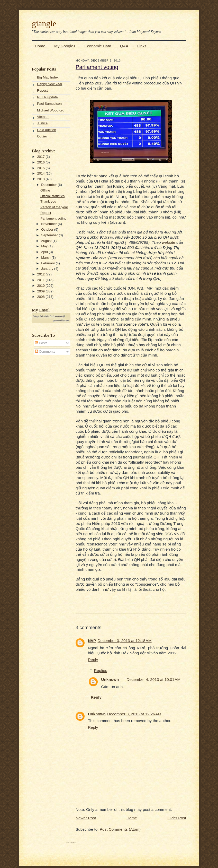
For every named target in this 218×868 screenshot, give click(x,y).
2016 (41, 162)
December (49, 185)
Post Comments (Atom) (120, 829)
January (48, 269)
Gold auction (47, 130)
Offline (45, 190)
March (46, 258)
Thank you (48, 201)
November (49, 224)
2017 (41, 157)
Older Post (177, 818)
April (45, 252)
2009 (41, 291)
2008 (41, 297)
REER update (47, 97)
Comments (45, 351)
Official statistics (52, 196)
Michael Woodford (51, 110)
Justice (42, 123)
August (47, 241)
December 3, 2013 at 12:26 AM (134, 714)
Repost (42, 90)
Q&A (124, 46)
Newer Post (86, 818)
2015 (41, 168)
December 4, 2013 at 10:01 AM (153, 679)
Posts (41, 343)
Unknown (110, 679)
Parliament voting (53, 218)
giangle (44, 23)
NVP (92, 641)
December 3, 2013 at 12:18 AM (125, 641)
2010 (41, 286)
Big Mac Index (48, 77)
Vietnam (43, 117)
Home (40, 46)
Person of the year (54, 207)
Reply (93, 660)
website (169, 242)
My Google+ (65, 46)
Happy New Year (50, 84)
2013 (41, 179)
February (48, 263)
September (50, 235)
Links (142, 46)
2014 (41, 173)
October (48, 229)
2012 (41, 274)
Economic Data (98, 46)
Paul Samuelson (49, 104)
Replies (101, 671)
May (45, 246)
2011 (41, 280)
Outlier (42, 136)
